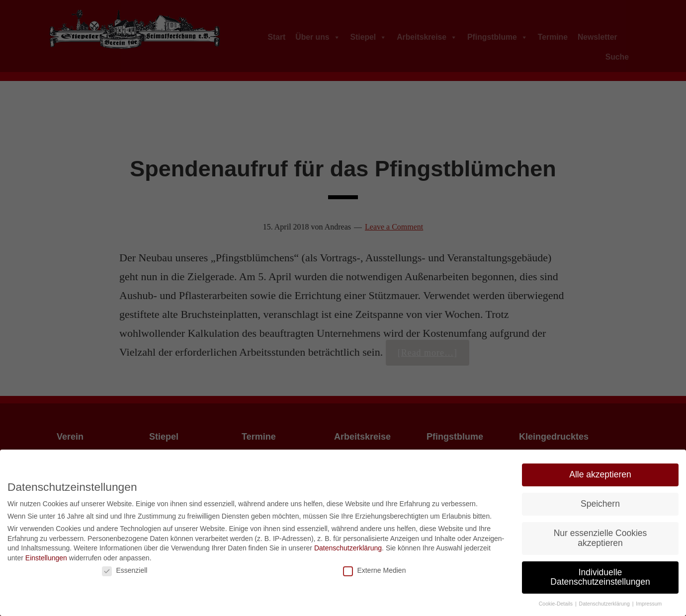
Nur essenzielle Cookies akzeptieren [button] (600, 538)
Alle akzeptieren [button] (600, 474)
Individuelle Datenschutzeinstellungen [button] (600, 577)
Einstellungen (46, 558)
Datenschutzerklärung (348, 548)
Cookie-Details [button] (557, 604)
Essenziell (125, 570)
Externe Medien (374, 570)
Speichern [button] (600, 504)
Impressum (649, 604)
